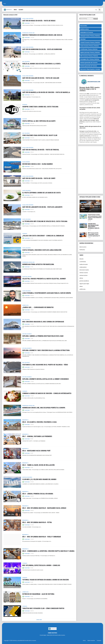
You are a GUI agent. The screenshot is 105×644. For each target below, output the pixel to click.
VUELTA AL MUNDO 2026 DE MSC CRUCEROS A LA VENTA (41, 64)
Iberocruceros (83, 247)
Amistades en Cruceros (87, 32)
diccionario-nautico (84, 270)
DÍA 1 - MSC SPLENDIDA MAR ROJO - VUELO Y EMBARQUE (42, 537)
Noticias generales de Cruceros (89, 62)
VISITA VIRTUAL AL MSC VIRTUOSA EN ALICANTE (39, 121)
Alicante (81, 259)
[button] (96, 10)
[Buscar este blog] (86, 19)
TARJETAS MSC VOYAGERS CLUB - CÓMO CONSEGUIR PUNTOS (43, 608)
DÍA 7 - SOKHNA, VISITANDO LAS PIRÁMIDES (37, 436)
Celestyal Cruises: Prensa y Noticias (90, 36)
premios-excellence (84, 281)
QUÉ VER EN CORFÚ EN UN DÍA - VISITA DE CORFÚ (39, 178)
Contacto (99, 640)
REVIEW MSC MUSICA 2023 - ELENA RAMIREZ (38, 164)
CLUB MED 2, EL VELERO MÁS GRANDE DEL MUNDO (39, 479)
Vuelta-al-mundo (84, 264)
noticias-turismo (84, 275)
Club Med (83, 39)
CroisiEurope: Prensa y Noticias (89, 49)
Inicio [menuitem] (15, 10)
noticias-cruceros (84, 273)
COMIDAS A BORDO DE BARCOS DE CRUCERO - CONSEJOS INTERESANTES (47, 393)
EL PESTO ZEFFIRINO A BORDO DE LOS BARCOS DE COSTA (41, 193)
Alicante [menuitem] (21, 10)
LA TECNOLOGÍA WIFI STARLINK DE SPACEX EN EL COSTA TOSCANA (45, 221)
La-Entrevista (83, 262)
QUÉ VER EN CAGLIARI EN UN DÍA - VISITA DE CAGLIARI (41, 78)
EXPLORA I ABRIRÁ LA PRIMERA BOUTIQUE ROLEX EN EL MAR (43, 336)
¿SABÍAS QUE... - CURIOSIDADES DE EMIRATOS (38, 307)
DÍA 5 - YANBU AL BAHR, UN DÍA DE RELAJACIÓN (38, 465)
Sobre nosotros (91, 640)
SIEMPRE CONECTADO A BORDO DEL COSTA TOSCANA (40, 107)
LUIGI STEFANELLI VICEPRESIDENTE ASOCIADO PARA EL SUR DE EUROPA (47, 293)
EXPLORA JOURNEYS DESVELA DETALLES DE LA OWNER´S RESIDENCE (46, 379)
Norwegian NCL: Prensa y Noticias (90, 59)
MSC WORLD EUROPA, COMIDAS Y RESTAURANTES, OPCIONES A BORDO (90, 207)
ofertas (81, 278)
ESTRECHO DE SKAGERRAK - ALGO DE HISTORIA (38, 594)
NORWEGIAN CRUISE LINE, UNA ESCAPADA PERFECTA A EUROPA (44, 408)
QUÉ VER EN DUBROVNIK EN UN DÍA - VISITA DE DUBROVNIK (42, 49)
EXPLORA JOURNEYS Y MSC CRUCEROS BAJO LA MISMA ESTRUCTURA (46, 350)
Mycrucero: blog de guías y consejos (90, 69)
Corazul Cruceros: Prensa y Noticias (90, 42)
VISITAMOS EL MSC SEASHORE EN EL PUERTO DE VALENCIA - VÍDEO (45, 365)
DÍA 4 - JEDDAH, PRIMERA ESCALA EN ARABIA (38, 494)
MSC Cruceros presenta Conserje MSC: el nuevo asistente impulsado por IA (94, 234)
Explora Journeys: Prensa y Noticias (90, 52)
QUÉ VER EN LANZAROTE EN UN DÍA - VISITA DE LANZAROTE (42, 207)
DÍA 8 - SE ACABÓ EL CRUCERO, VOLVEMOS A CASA (39, 422)
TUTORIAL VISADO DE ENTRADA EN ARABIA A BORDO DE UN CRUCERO (46, 580)
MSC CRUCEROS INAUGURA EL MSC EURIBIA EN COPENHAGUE (43, 322)
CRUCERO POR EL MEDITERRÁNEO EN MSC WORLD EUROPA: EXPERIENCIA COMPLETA (94, 226)
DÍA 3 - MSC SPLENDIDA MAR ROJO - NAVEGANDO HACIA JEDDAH (44, 508)
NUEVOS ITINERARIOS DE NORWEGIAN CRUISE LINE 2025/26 (42, 35)
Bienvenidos (84, 26)
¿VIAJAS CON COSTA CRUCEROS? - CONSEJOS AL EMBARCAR (43, 236)
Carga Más (39, 620)
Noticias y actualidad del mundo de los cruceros (24, 640)
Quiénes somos (85, 29)
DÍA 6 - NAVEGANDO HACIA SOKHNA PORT (36, 451)
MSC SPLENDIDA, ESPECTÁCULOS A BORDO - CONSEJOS (41, 565)
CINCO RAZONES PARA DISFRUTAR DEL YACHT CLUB (40, 135)
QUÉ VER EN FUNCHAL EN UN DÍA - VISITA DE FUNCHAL (41, 150)
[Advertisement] (91, 170)
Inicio (5, 4)
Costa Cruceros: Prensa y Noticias (90, 46)
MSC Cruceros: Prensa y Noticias (89, 56)
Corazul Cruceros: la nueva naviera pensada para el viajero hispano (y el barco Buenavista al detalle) (95, 217)
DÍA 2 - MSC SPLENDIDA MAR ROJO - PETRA (37, 522)
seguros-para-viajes (84, 284)
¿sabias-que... (83, 289)
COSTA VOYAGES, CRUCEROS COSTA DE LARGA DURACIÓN (42, 250)
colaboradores (83, 267)
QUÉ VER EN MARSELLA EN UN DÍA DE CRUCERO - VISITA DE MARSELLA (46, 92)
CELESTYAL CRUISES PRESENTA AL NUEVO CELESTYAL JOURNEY (44, 279)
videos (81, 286)
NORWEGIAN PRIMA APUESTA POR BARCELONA (38, 264)
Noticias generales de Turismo (89, 66)
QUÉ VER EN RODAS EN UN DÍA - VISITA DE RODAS (39, 21)
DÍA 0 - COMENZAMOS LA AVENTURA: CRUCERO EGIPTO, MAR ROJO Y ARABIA (48, 551)
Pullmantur (82, 250)
